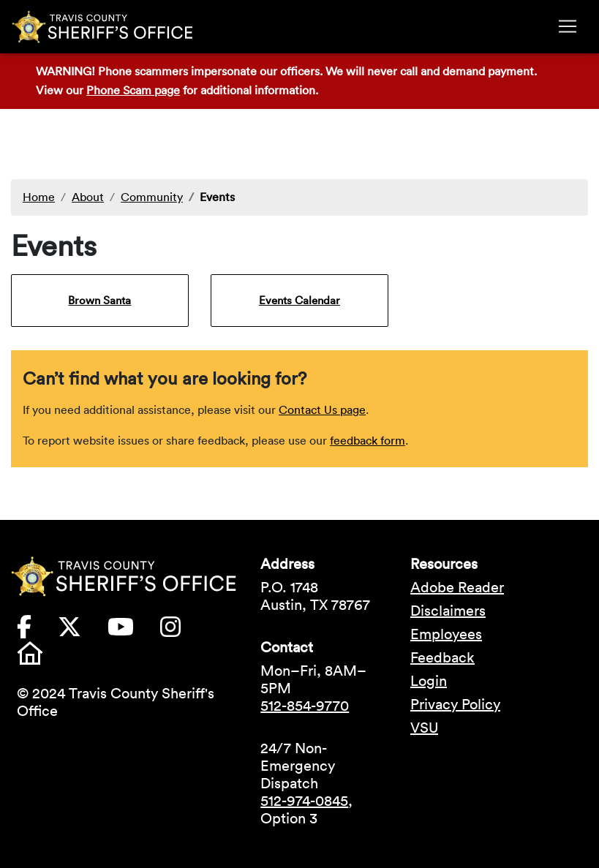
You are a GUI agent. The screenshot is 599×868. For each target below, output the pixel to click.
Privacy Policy (455, 704)
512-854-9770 (305, 706)
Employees (446, 634)
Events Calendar (299, 300)
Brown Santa (99, 300)
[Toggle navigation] (568, 26)
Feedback (442, 657)
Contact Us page (322, 410)
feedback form (368, 440)
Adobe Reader (457, 587)
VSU (424, 728)
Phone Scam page (133, 90)
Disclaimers (448, 611)
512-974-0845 (304, 801)
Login (429, 681)
